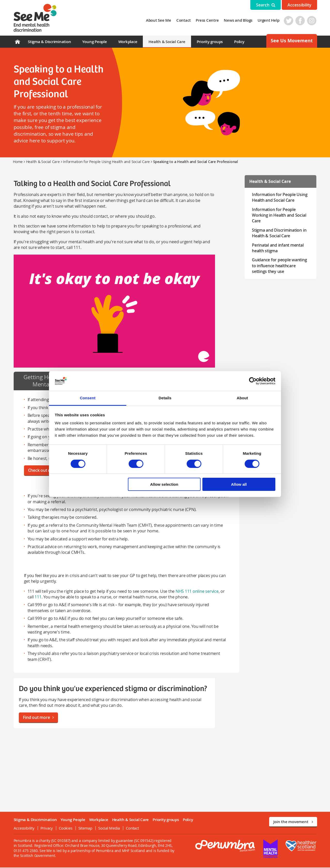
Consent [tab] (88, 398)
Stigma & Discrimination (49, 42)
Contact (184, 20)
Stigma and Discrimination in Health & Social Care (279, 233)
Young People (94, 42)
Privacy (46, 829)
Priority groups (210, 42)
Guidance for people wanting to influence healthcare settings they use (282, 266)
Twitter (289, 21)
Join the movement (293, 822)
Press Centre (208, 20)
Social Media (108, 829)
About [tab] (242, 398)
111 (37, 597)
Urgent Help (269, 20)
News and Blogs (239, 20)
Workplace (128, 42)
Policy (239, 42)
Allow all (239, 484)
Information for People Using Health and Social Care (106, 162)
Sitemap (85, 829)
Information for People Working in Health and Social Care (279, 215)
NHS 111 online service (196, 592)
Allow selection (164, 484)
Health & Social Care (167, 42)
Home (18, 162)
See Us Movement (292, 41)
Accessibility (299, 5)
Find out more (38, 718)
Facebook (301, 21)
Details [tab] (165, 398)
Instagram (312, 21)
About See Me (159, 20)
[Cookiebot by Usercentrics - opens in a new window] (253, 381)
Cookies (65, 829)
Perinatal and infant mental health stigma (278, 248)
